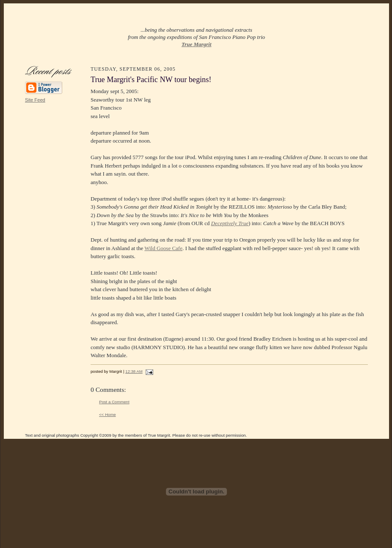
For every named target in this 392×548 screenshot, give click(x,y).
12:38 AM (134, 371)
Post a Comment (114, 402)
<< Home (108, 414)
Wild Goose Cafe (163, 248)
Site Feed (35, 100)
